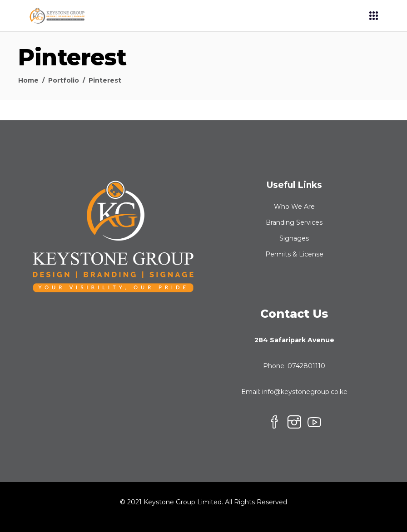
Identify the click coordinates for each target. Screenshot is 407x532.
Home (28, 80)
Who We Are (294, 207)
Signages (294, 238)
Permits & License (294, 254)
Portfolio (64, 80)
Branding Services (294, 222)
